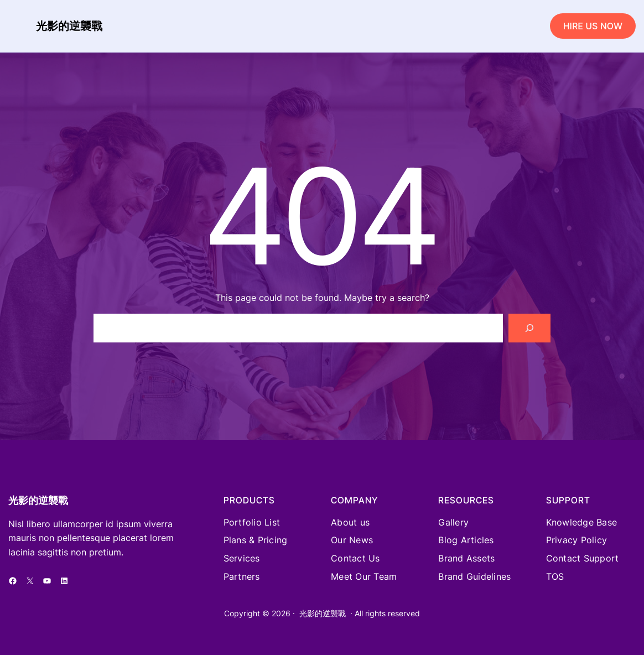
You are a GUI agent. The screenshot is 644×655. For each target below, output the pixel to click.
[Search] (529, 328)
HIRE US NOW (593, 26)
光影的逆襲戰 (69, 26)
